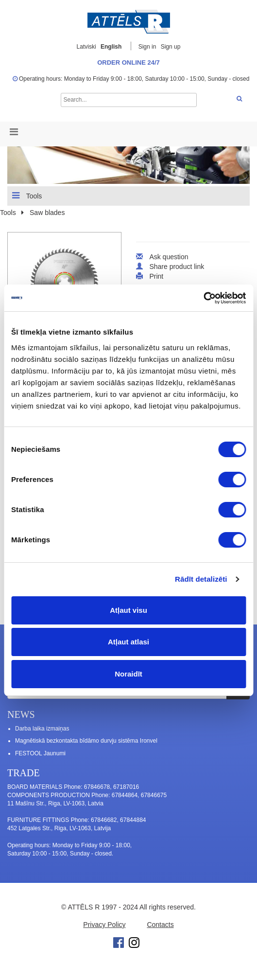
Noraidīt (128, 674)
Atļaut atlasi (128, 642)
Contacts (160, 925)
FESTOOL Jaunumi (40, 753)
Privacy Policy (104, 925)
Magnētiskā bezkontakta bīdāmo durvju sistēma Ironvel (86, 741)
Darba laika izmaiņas (42, 729)
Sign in (148, 47)
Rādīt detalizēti (201, 579)
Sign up (171, 47)
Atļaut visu (128, 610)
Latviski (86, 47)
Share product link (177, 267)
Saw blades (47, 213)
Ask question (169, 257)
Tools (27, 196)
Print (156, 276)
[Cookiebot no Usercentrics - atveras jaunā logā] (203, 298)
